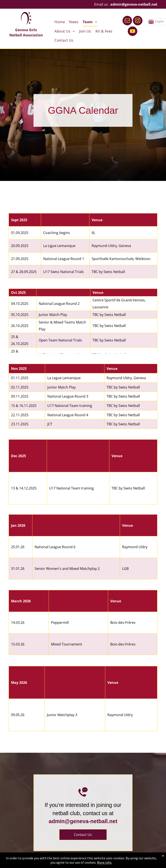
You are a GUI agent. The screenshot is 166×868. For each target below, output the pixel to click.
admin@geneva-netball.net (134, 4)
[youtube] (132, 32)
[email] (127, 21)
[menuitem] (57, 22)
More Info (104, 862)
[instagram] (138, 21)
